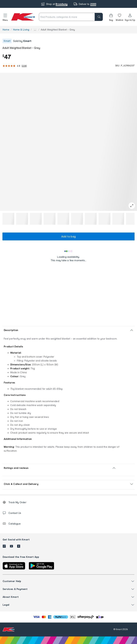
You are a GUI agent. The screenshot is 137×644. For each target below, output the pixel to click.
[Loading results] (68, 251)
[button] (5, 17)
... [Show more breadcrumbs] (35, 30)
